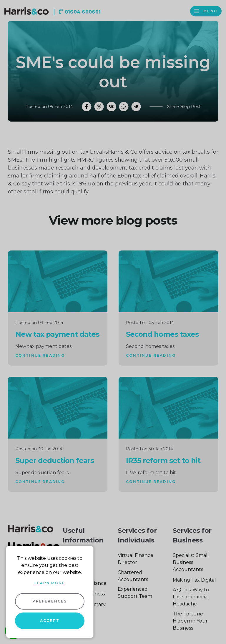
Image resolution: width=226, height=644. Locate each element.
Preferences (50, 601)
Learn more (50, 583)
